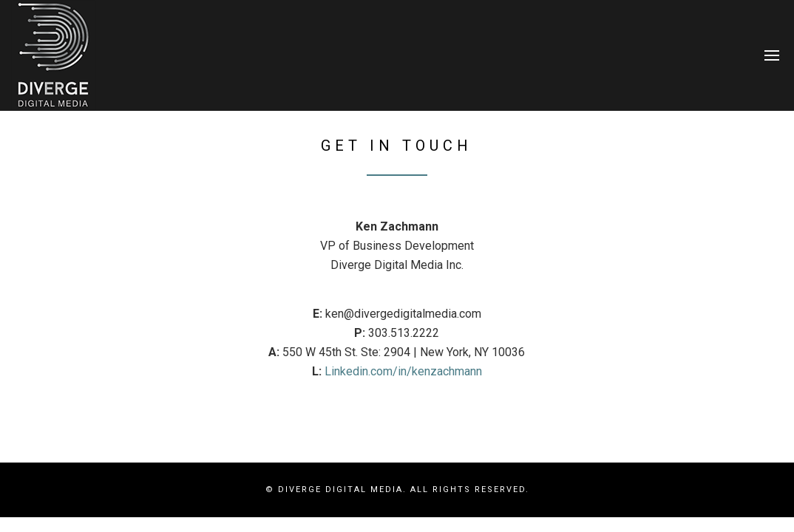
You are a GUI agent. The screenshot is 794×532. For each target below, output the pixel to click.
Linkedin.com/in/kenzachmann (403, 371)
